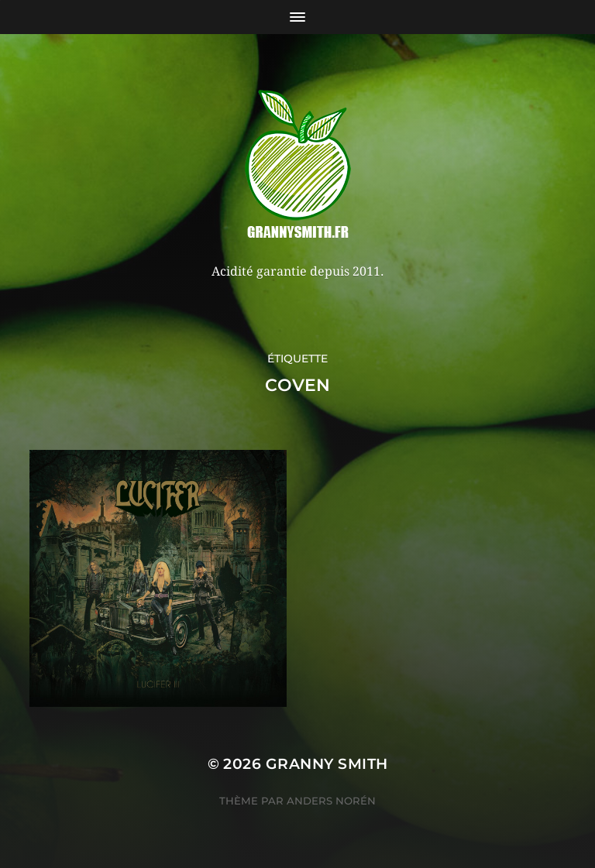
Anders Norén (331, 801)
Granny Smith (327, 764)
